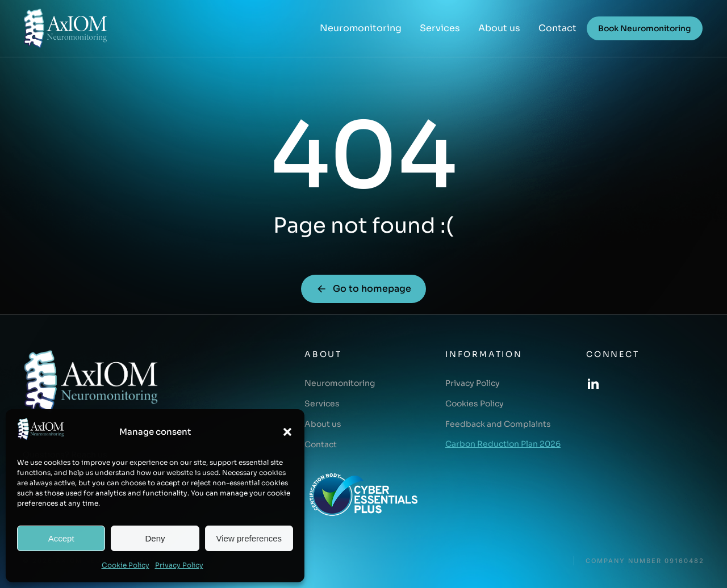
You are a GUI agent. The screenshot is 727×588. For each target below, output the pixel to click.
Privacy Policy (179, 565)
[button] (287, 432)
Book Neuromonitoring (645, 28)
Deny (155, 538)
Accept (61, 538)
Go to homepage (363, 289)
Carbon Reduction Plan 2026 (503, 444)
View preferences (249, 538)
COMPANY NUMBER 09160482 (645, 561)
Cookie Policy (126, 565)
